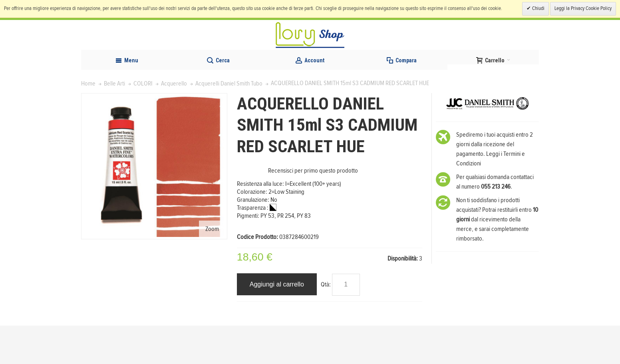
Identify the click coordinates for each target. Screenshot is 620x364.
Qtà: (326, 322)
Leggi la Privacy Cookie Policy (583, 9)
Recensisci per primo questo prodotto (313, 209)
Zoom (212, 267)
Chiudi (538, 9)
